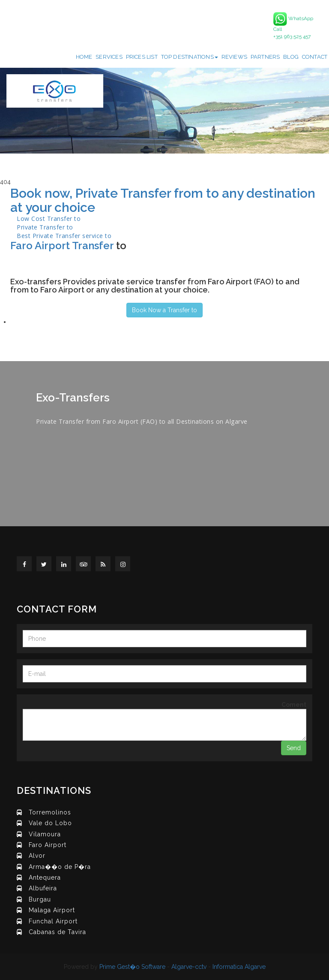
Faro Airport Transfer (62, 246)
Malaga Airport (52, 910)
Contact (315, 57)
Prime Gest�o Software (132, 967)
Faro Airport (48, 845)
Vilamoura (45, 834)
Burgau (40, 899)
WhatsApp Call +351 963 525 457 (293, 26)
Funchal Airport (53, 921)
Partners (265, 57)
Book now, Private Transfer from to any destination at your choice (163, 200)
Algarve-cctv (189, 967)
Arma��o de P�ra (60, 867)
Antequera (45, 877)
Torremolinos (50, 812)
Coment (294, 705)
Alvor (37, 856)
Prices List (142, 57)
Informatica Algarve (239, 967)
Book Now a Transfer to (164, 310)
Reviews (234, 57)
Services (109, 57)
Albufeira (43, 888)
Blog (291, 57)
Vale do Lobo (50, 823)
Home (84, 57)
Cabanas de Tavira (57, 932)
